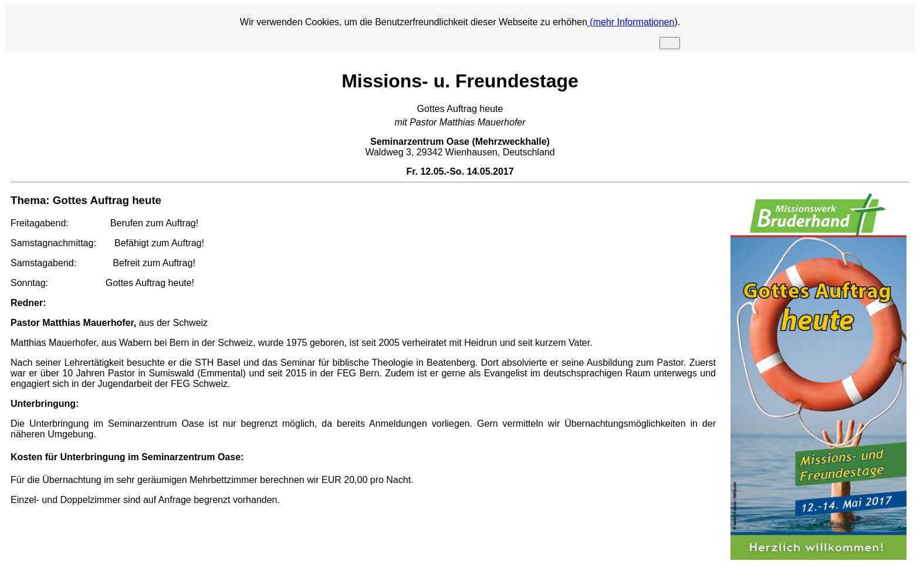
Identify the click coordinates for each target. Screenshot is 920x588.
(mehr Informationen (631, 22)
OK (670, 43)
